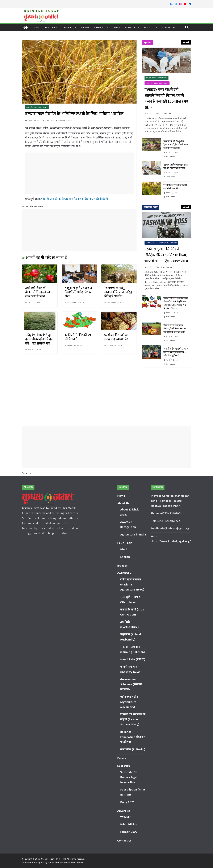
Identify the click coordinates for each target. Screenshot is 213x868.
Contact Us (169, 27)
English (125, 557)
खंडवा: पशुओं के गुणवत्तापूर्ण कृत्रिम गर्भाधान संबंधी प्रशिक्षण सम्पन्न (176, 167)
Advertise (149, 27)
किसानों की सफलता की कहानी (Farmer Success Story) (133, 720)
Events (116, 27)
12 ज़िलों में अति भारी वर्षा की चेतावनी (78, 337)
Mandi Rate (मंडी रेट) (133, 660)
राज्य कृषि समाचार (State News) (37, 107)
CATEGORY (100, 27)
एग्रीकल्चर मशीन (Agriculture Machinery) (161, 243)
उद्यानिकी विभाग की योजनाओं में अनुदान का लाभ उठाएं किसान (37, 292)
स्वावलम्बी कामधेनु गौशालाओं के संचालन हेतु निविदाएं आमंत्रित (118, 292)
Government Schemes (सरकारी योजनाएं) (131, 685)
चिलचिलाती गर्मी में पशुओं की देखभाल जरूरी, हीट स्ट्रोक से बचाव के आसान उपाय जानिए (176, 145)
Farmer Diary (129, 832)
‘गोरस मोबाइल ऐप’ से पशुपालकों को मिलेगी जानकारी (175, 187)
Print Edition (129, 825)
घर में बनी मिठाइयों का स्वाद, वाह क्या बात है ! (116, 337)
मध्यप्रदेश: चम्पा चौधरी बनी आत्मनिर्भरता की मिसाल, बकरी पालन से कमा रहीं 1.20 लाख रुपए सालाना (166, 99)
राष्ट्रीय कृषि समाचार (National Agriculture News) (132, 585)
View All (186, 42)
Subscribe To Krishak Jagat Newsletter (129, 777)
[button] (56, 27)
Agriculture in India (133, 535)
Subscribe (130, 27)
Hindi (124, 550)
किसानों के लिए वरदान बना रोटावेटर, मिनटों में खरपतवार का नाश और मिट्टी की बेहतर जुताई (175, 329)
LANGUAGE (68, 27)
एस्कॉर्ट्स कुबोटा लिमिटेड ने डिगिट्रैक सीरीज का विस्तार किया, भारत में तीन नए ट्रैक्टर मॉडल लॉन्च (166, 255)
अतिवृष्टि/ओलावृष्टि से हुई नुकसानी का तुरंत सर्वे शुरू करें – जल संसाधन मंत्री (39, 339)
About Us (50, 27)
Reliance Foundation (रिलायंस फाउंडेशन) (133, 737)
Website (126, 817)
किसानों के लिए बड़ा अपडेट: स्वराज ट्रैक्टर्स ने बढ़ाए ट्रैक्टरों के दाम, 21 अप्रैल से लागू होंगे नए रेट (176, 352)
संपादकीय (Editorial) (133, 750)
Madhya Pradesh (65, 120)
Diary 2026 (127, 802)
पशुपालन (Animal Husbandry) (157, 83)
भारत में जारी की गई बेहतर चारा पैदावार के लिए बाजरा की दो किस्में (75, 199)
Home (37, 27)
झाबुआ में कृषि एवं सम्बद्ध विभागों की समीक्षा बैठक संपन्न (78, 292)
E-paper (85, 27)
